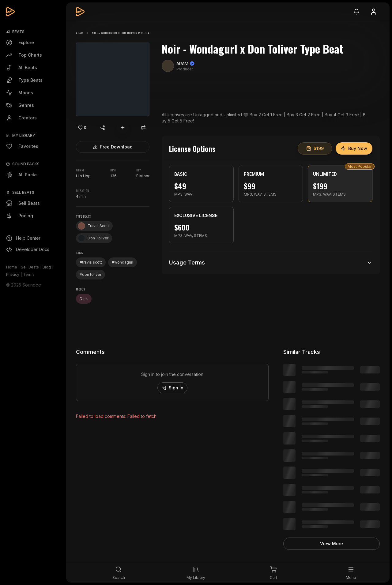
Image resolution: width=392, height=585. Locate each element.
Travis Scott (93, 226)
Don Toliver (93, 238)
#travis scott (91, 262)
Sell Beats (30, 267)
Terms (29, 274)
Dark (84, 299)
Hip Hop (83, 176)
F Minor (143, 176)
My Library (24, 135)
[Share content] (103, 128)
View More (332, 544)
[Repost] (143, 128)
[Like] (82, 128)
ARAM (80, 33)
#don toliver (90, 274)
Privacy (13, 274)
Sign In (172, 388)
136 (113, 176)
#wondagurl (123, 262)
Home (12, 267)
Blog (47, 267)
